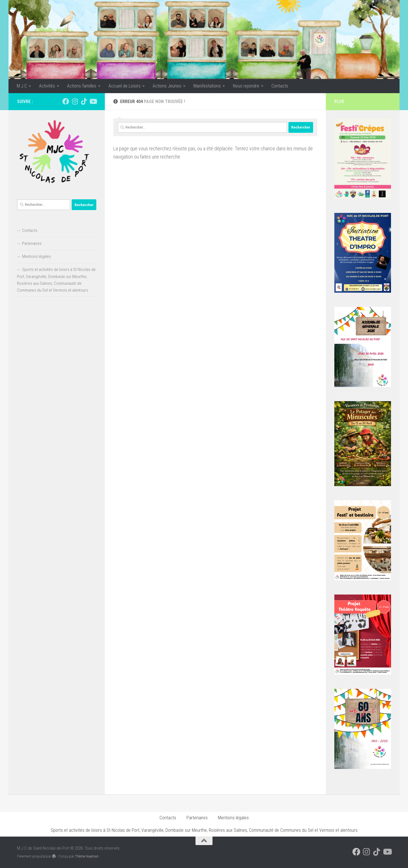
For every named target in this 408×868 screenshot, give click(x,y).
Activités (47, 86)
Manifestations (207, 86)
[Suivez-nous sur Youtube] (93, 101)
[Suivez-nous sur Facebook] (66, 101)
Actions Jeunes (167, 86)
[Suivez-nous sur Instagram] (75, 101)
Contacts (280, 86)
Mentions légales (37, 256)
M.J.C (22, 86)
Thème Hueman (87, 856)
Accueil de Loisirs (125, 86)
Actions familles (82, 86)
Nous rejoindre (246, 86)
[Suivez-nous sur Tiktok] (84, 101)
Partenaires (32, 243)
